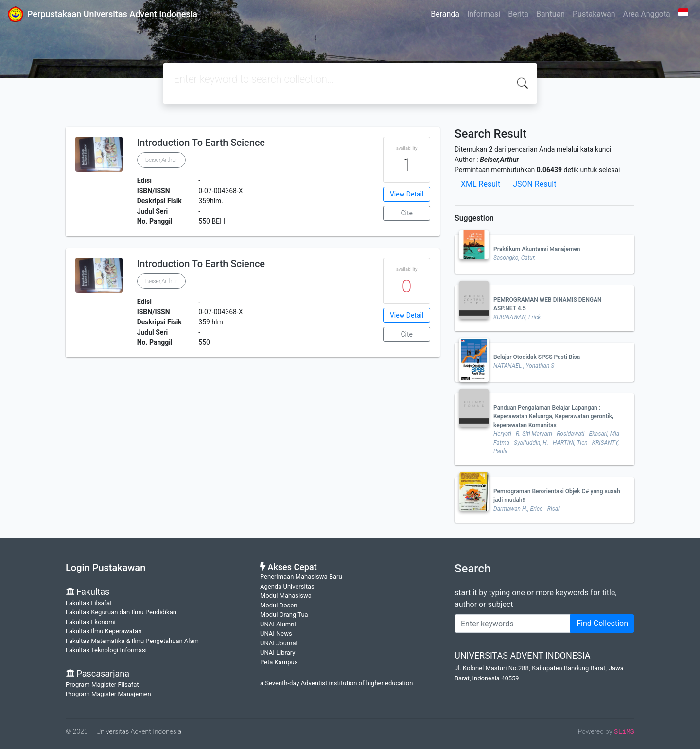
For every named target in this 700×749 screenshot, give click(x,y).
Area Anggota (647, 14)
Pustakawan (594, 14)
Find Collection (602, 623)
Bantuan (551, 14)
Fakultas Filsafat (89, 603)
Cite (407, 213)
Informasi (484, 14)
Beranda (445, 14)
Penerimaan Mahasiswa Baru (301, 577)
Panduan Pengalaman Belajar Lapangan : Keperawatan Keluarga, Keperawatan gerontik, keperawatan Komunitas (553, 416)
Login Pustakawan (105, 568)
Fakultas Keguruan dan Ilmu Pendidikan (121, 612)
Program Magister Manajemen (108, 694)
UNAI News (276, 633)
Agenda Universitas (287, 586)
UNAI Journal (279, 643)
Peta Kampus (279, 662)
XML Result (481, 184)
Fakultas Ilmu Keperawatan (104, 631)
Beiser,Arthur (161, 160)
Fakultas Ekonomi (91, 622)
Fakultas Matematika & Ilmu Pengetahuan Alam (132, 641)
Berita (518, 14)
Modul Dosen (279, 605)
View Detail (407, 194)
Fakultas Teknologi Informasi (106, 650)
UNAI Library (278, 652)
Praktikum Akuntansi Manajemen (537, 249)
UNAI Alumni (278, 624)
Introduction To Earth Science (201, 143)
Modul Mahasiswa (286, 596)
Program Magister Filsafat (102, 685)
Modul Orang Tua (284, 615)
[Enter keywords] (513, 624)
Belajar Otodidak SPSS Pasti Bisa (537, 357)
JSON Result (534, 184)
